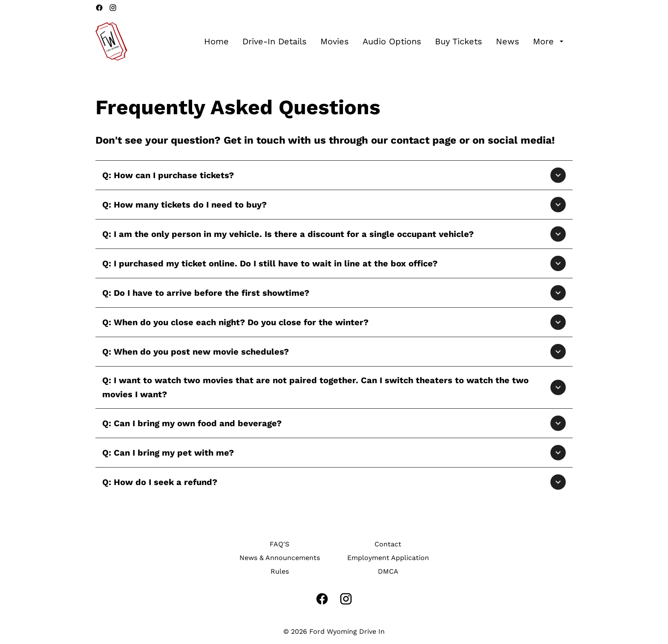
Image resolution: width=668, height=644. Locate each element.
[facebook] (99, 8)
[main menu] (385, 41)
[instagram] (113, 8)
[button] (334, 175)
